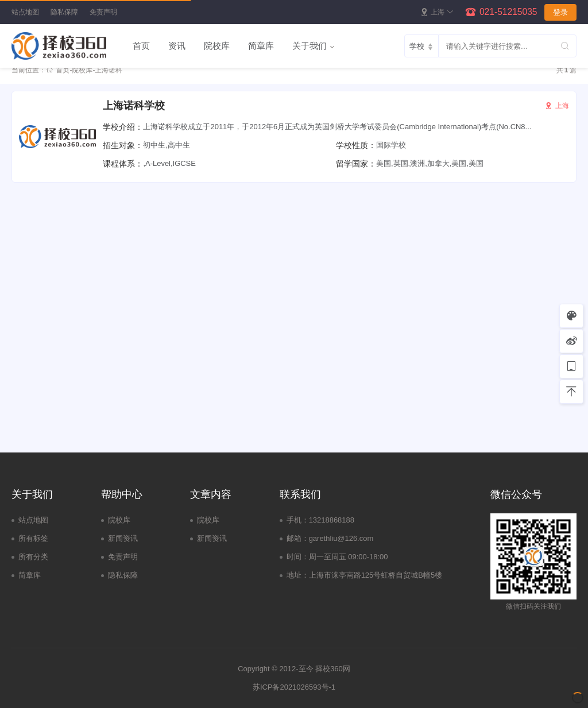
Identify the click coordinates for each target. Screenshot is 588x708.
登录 (560, 12)
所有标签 (33, 538)
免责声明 (103, 12)
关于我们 (310, 46)
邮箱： (298, 538)
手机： (298, 520)
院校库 (217, 46)
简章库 (261, 46)
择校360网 (333, 669)
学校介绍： (123, 127)
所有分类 (33, 557)
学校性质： (356, 145)
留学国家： (356, 164)
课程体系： (123, 164)
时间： (298, 557)
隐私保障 (64, 12)
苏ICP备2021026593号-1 (294, 687)
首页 (141, 46)
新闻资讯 (123, 538)
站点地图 (25, 12)
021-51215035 (508, 12)
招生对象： (123, 145)
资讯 (177, 46)
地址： (298, 575)
